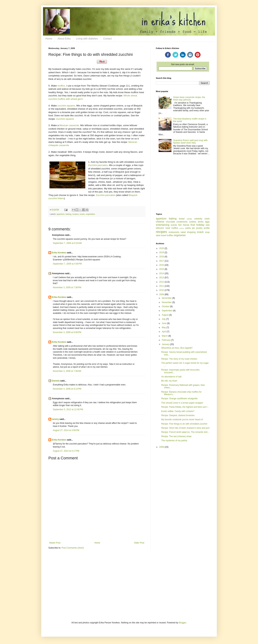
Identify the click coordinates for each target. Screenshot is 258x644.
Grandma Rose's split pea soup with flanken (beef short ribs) (190, 142)
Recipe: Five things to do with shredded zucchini (184, 424)
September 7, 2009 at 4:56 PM (67, 264)
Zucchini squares (65, 119)
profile (207, 228)
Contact (107, 39)
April (164, 332)
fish (180, 225)
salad (183, 232)
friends (186, 225)
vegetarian (180, 235)
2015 (162, 269)
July (164, 319)
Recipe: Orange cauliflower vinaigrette (179, 399)
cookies (193, 222)
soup (207, 232)
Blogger (182, 623)
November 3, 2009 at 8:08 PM (67, 332)
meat (168, 228)
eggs (207, 222)
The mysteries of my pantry (174, 441)
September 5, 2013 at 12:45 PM (68, 409)
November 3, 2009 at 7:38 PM (67, 287)
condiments (182, 222)
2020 (162, 248)
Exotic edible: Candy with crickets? (178, 411)
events (174, 225)
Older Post (139, 543)
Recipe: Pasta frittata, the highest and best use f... (185, 407)
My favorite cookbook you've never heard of (182, 420)
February (166, 340)
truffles (170, 235)
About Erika (64, 39)
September (167, 311)
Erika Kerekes (59, 253)
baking (68, 214)
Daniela (56, 381)
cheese (160, 222)
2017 (162, 261)
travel (163, 235)
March (165, 336)
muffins (61, 86)
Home (49, 39)
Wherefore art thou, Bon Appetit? (177, 348)
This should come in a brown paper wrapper (182, 403)
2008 (162, 447)
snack (82, 214)
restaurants (174, 232)
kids (208, 225)
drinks (201, 222)
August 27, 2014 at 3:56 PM (66, 430)
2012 (162, 282)
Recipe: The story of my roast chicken (179, 359)
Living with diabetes (87, 39)
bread (182, 219)
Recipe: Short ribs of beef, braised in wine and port (185, 428)
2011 (162, 286)
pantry (182, 228)
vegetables (90, 214)
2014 (162, 273)
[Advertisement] (183, 184)
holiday (200, 225)
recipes (75, 214)
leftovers (160, 228)
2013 (162, 278)
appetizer (61, 214)
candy (189, 219)
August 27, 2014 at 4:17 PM (66, 451)
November (167, 302)
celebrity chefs (202, 219)
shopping (191, 232)
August (165, 315)
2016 (162, 265)
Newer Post (55, 543)
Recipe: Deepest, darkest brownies (178, 415)
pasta (188, 228)
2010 (162, 290)
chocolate (170, 222)
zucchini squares (66, 106)
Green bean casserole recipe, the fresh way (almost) (189, 99)
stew (158, 235)
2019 (162, 252)
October (166, 306)
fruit (193, 225)
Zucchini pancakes (98, 165)
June (164, 323)
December (167, 298)
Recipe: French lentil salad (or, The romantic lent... (185, 432)
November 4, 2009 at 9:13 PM (67, 389)
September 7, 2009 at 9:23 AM (67, 243)
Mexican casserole (69, 125)
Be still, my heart (169, 381)
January (166, 344)
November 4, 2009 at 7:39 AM (67, 371)
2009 (162, 294)
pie (193, 228)
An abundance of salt (171, 377)
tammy (55, 419)
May (164, 327)
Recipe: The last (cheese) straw (176, 436)
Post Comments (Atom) (73, 548)
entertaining (163, 225)
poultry (199, 228)
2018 (162, 257)
